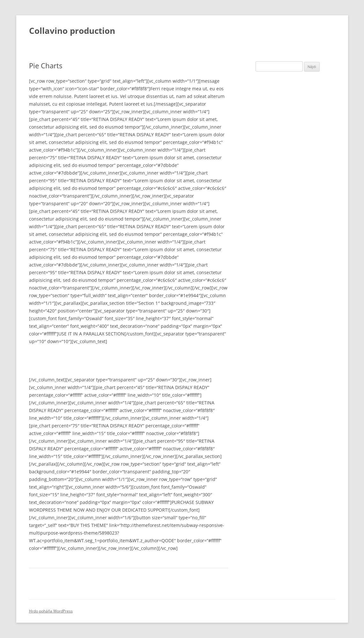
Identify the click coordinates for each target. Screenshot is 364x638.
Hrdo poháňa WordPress (51, 611)
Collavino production (72, 31)
